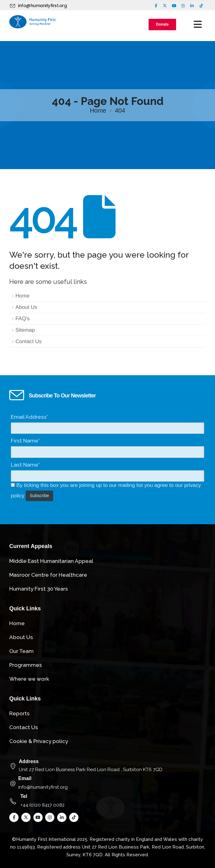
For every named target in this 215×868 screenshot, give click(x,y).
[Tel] (107, 801)
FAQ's (23, 319)
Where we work (29, 679)
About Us (26, 307)
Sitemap (25, 330)
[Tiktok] (201, 6)
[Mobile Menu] (198, 24)
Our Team (21, 651)
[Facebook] (156, 6)
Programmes (26, 665)
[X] (165, 6)
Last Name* (25, 465)
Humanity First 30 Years (39, 589)
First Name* (25, 441)
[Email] (107, 783)
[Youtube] (174, 6)
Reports (19, 713)
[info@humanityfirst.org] (39, 6)
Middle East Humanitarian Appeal (51, 561)
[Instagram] (183, 6)
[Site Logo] (32, 22)
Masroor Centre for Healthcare (48, 575)
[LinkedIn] (192, 6)
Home (23, 296)
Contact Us (29, 341)
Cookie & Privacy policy (39, 741)
